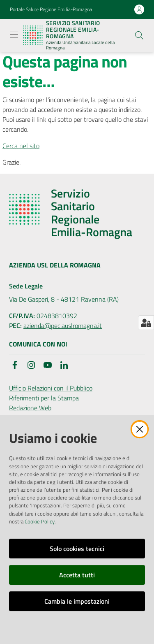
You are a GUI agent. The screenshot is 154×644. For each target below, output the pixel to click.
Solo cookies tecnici (77, 549)
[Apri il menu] (14, 35)
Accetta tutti (77, 575)
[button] (139, 35)
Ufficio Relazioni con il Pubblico (51, 388)
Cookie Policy (40, 521)
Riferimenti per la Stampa (44, 398)
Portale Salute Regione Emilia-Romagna (51, 9)
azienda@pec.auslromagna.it (63, 325)
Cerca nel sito (21, 146)
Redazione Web (30, 408)
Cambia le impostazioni (77, 601)
